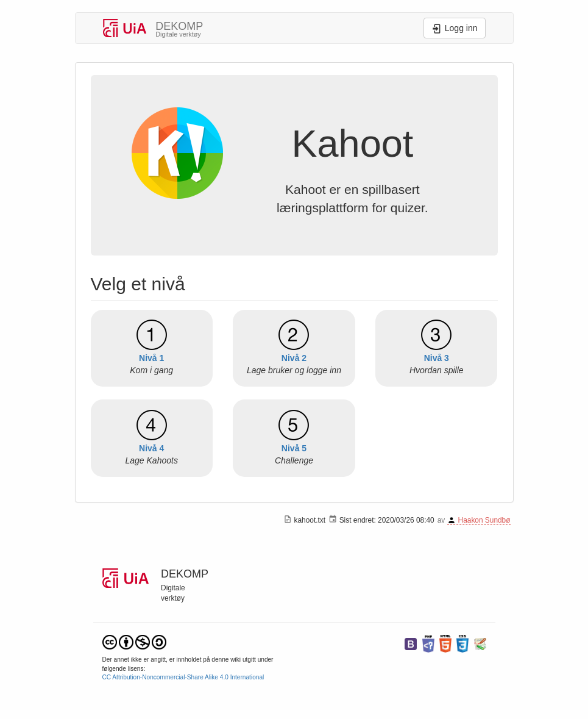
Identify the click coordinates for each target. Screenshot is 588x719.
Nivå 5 (294, 448)
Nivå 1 (151, 358)
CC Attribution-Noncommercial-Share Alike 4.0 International (183, 677)
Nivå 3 (437, 358)
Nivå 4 (151, 448)
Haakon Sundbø (484, 520)
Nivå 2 (294, 358)
